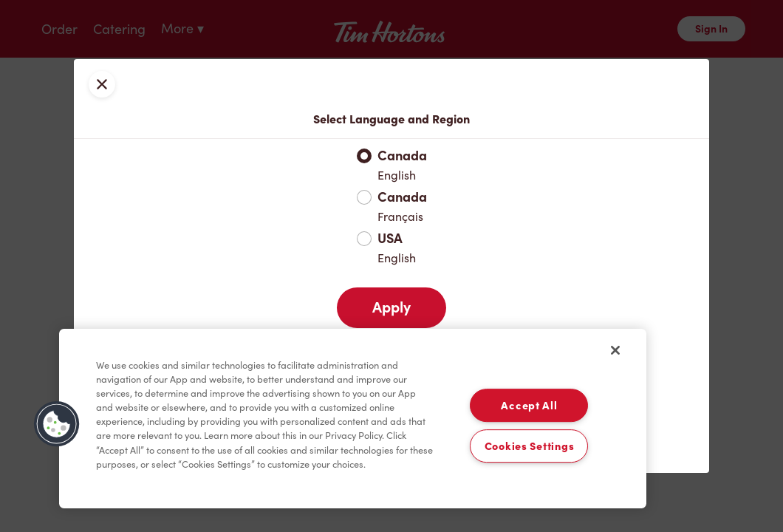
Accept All (529, 405)
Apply (391, 307)
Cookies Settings (530, 446)
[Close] (615, 350)
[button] (57, 424)
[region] (353, 419)
